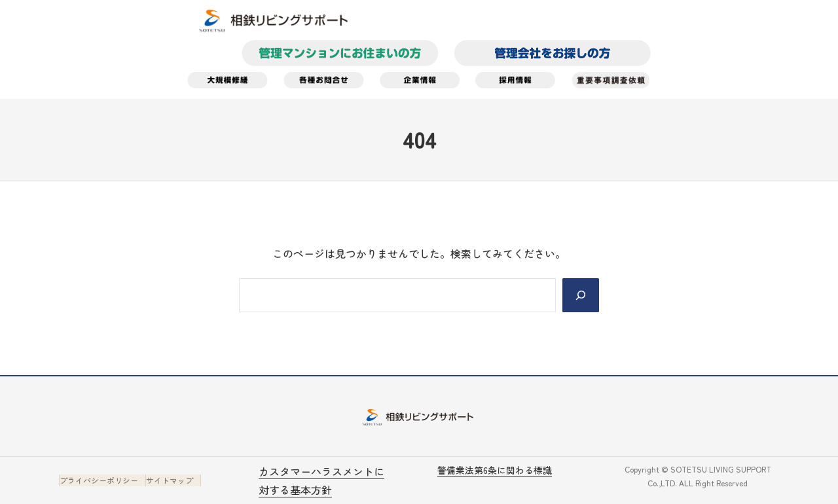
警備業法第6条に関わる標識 (495, 470)
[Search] (581, 295)
